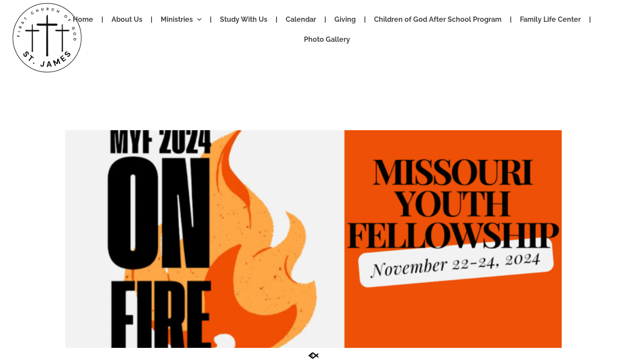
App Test (94, 115)
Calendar (301, 19)
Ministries (181, 20)
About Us (127, 19)
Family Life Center (550, 19)
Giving (345, 19)
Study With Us (244, 19)
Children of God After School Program (438, 19)
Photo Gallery (327, 39)
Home (83, 19)
